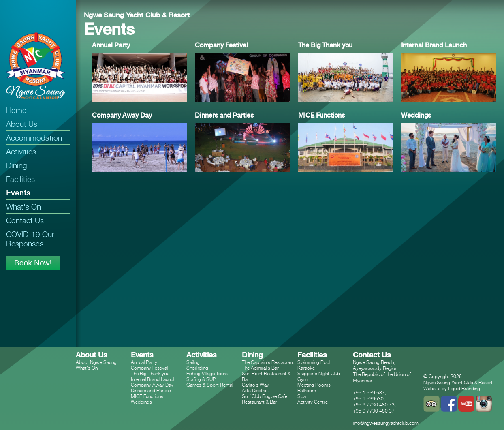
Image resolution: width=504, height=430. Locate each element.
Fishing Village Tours (207, 373)
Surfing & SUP (201, 379)
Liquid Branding (464, 388)
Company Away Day (152, 385)
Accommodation (34, 138)
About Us (22, 124)
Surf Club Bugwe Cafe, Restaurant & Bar (265, 399)
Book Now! (33, 263)
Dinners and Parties (151, 390)
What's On (23, 206)
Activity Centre (313, 402)
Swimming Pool (314, 362)
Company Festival (149, 368)
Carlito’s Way (255, 385)
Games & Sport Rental (210, 385)
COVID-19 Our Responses (30, 239)
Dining (17, 165)
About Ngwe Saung (96, 362)
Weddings (141, 402)
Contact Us (25, 220)
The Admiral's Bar (260, 368)
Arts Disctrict (255, 390)
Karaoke (306, 368)
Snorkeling (197, 368)
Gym (302, 379)
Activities (21, 151)
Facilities (20, 179)
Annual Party (144, 362)
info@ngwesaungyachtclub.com (386, 423)
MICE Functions (147, 396)
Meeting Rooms (314, 385)
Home (16, 110)
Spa (302, 396)
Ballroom (307, 390)
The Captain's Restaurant (268, 362)
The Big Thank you (150, 373)
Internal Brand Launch (153, 379)
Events (18, 193)
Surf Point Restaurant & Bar (266, 376)
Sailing (193, 362)
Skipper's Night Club (319, 373)
